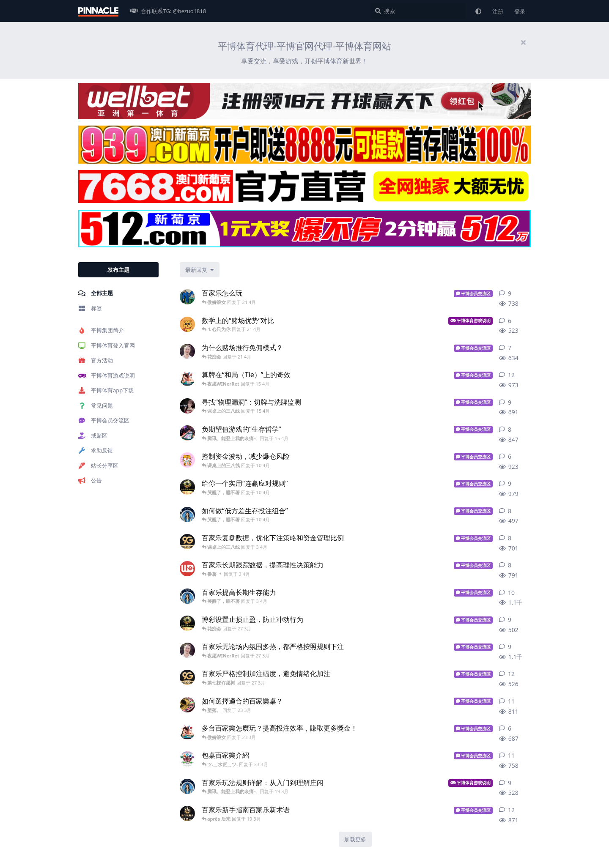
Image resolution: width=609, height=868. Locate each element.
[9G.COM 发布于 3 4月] (187, 542)
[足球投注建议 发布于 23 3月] (187, 732)
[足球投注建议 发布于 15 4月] (187, 378)
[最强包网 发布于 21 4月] (187, 351)
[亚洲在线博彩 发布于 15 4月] (187, 406)
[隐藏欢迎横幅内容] (523, 42)
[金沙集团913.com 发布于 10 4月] (187, 487)
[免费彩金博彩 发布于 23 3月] (187, 705)
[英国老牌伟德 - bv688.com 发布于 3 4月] (187, 596)
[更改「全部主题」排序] (200, 270)
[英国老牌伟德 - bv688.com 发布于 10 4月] (187, 515)
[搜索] (418, 11)
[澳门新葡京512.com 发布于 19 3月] (187, 813)
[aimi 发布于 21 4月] (187, 297)
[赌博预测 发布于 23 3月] (187, 759)
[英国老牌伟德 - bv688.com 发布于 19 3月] (187, 786)
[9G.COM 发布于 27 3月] (187, 677)
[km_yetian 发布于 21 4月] (187, 324)
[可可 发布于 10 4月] (187, 460)
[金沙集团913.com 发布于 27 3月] (187, 623)
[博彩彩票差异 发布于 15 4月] (187, 433)
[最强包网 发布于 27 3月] (187, 650)
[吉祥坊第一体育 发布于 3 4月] (187, 569)
